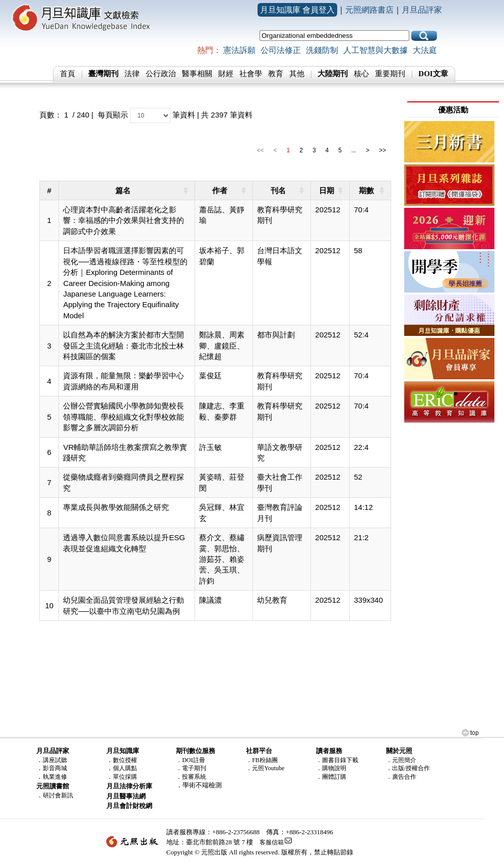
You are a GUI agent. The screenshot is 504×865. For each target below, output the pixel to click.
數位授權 (125, 760)
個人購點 (125, 768)
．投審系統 (191, 777)
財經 (226, 74)
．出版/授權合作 (408, 768)
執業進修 (55, 777)
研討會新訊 (58, 795)
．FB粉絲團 (262, 760)
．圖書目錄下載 (337, 760)
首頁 (68, 74)
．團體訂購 (331, 777)
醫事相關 (197, 74)
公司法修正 (281, 50)
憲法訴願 (239, 50)
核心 (361, 74)
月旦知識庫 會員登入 (297, 10)
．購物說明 (331, 768)
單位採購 (125, 777)
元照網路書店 (369, 10)
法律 (132, 74)
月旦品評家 (422, 10)
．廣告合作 (401, 777)
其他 (297, 74)
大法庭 (425, 50)
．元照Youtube (265, 768)
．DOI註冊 (190, 760)
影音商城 (55, 768)
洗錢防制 (322, 50)
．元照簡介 (401, 760)
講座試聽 (55, 760)
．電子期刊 (191, 768)
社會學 (251, 74)
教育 (276, 74)
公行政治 (161, 74)
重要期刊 (390, 74)
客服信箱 (272, 842)
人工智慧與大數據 (375, 50)
